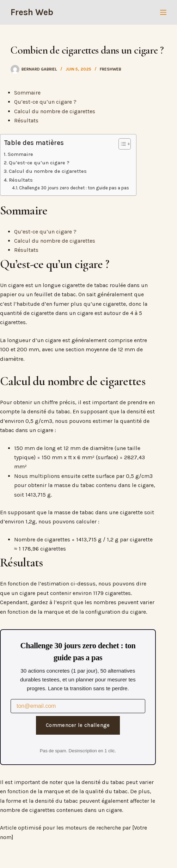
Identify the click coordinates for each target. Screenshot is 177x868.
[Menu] (163, 12)
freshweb (111, 69)
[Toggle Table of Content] (121, 144)
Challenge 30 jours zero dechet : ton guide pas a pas (74, 188)
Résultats (26, 120)
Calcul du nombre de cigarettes (55, 111)
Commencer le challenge (78, 725)
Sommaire (27, 93)
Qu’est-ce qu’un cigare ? (45, 102)
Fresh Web (32, 12)
